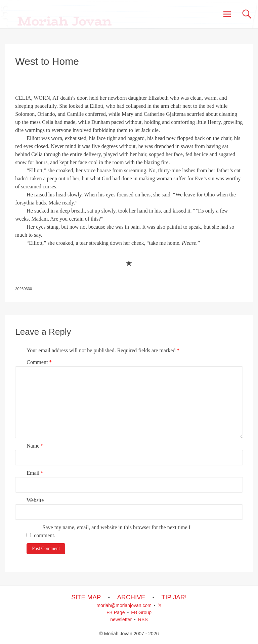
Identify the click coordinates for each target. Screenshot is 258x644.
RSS (143, 619)
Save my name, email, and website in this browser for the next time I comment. (112, 531)
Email (35, 473)
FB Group (141, 612)
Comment (39, 362)
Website (35, 500)
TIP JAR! (174, 597)
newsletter (121, 619)
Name (35, 446)
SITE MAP (86, 597)
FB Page (116, 612)
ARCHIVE (131, 597)
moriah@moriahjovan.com (124, 605)
